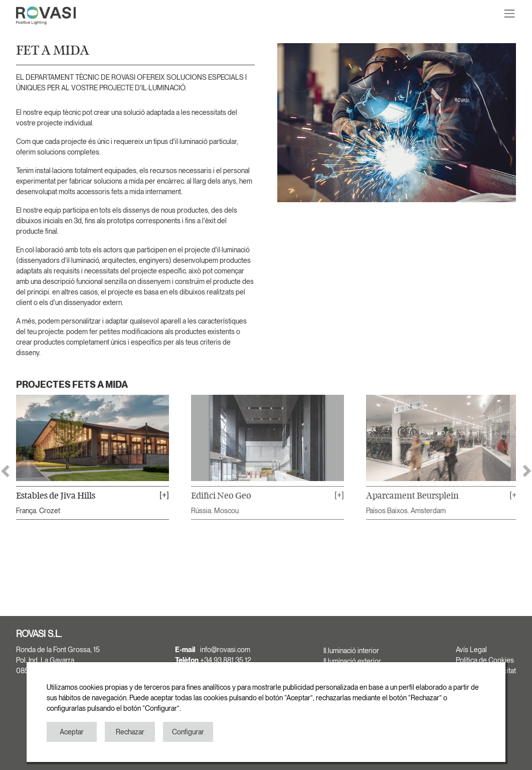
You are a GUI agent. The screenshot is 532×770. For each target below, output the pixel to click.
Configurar (188, 732)
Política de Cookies (485, 660)
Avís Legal (471, 650)
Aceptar (72, 732)
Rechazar (130, 732)
